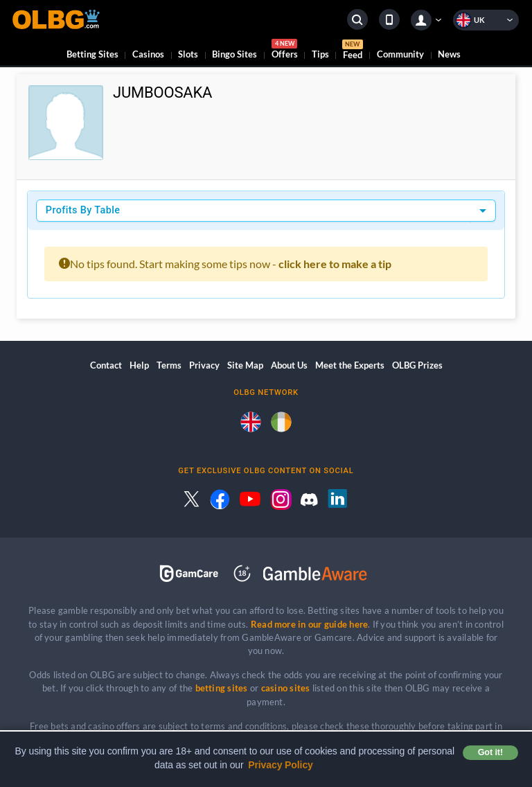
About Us (289, 365)
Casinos (148, 54)
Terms (169, 365)
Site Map (245, 365)
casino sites (286, 688)
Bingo (234, 54)
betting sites (222, 688)
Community (400, 54)
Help (139, 365)
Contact (106, 365)
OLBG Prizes (417, 365)
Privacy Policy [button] (281, 765)
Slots (188, 54)
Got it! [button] (490, 752)
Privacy (204, 365)
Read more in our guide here (309, 624)
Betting (92, 54)
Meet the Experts (350, 365)
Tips (320, 54)
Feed (353, 51)
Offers (285, 51)
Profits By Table (83, 210)
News (449, 54)
